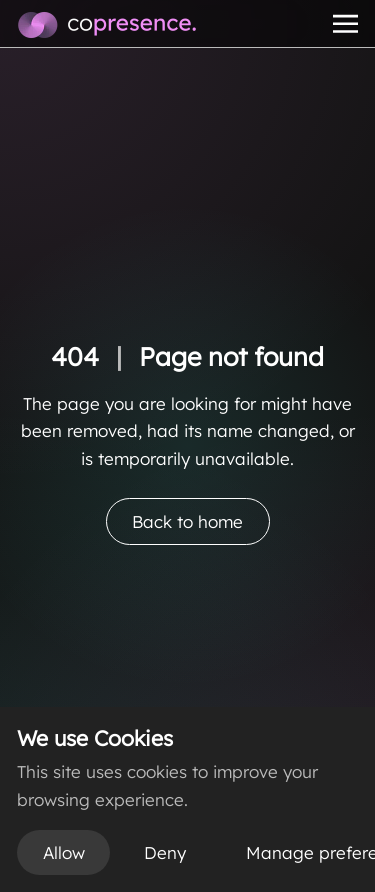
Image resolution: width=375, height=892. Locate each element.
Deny (165, 852)
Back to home (187, 521)
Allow (64, 852)
